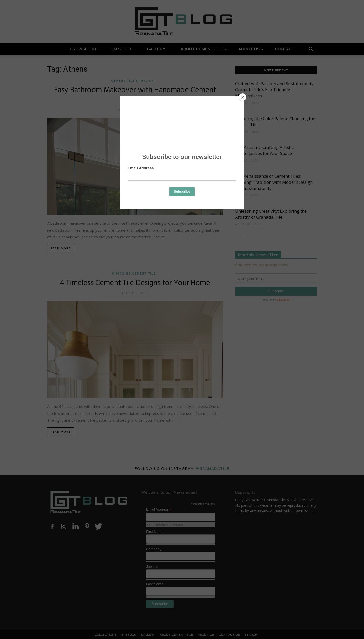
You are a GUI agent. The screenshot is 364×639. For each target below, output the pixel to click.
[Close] (243, 97)
